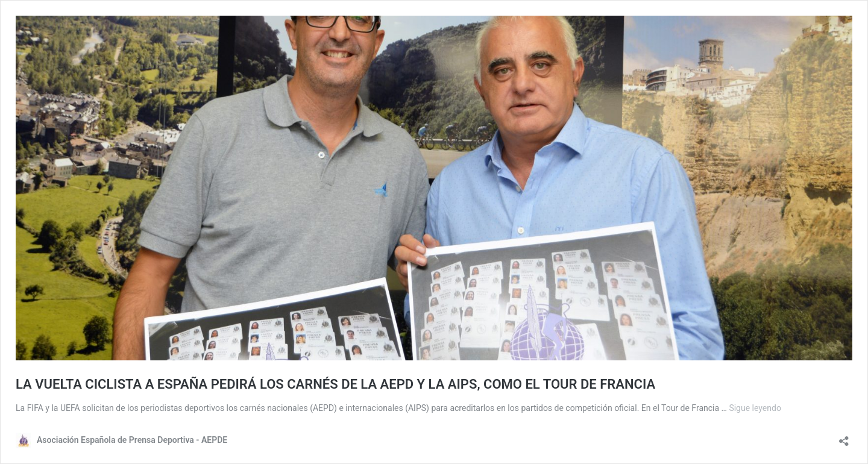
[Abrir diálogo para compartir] (844, 437)
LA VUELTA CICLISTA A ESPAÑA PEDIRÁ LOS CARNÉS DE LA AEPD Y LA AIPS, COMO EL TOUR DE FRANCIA (335, 384)
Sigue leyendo (755, 408)
